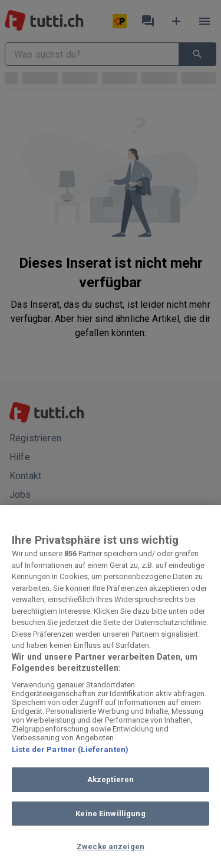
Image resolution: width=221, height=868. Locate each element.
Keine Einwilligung (110, 814)
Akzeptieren (111, 779)
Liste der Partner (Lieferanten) (70, 749)
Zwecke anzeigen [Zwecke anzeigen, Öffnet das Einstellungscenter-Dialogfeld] (111, 847)
